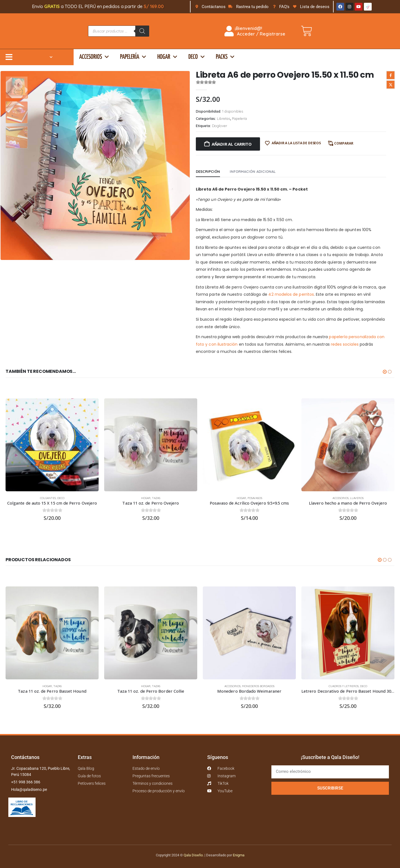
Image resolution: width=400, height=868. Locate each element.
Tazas (156, 498)
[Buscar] (142, 31)
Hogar (167, 57)
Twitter (391, 85)
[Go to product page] (52, 445)
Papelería (133, 57)
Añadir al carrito (232, 144)
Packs (225, 57)
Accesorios (94, 57)
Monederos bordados (258, 686)
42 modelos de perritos (291, 294)
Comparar (344, 143)
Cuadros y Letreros (344, 686)
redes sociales (345, 344)
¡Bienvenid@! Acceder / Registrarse (255, 31)
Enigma (239, 855)
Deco (197, 57)
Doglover (220, 126)
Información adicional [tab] (253, 171)
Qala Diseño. (194, 855)
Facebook (391, 75)
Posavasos (255, 498)
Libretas (223, 118)
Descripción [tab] (208, 171)
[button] (385, 372)
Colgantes (48, 498)
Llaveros (357, 498)
